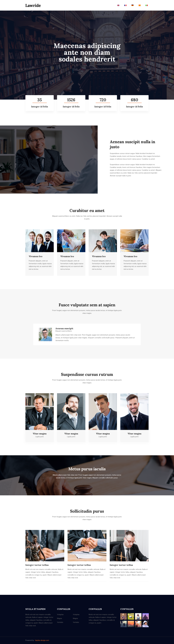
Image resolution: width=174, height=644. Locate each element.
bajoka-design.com (42, 640)
